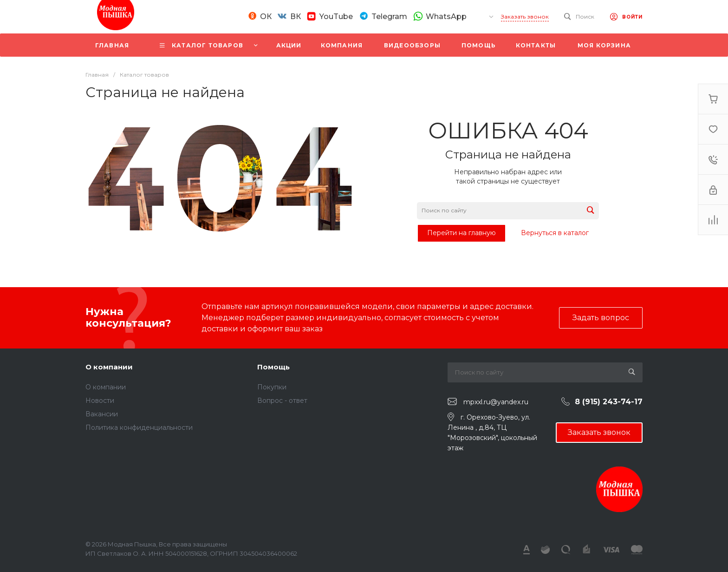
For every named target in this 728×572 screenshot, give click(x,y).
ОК (266, 16)
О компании (109, 367)
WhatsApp (446, 16)
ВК (296, 16)
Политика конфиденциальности (139, 427)
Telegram (389, 16)
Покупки (272, 387)
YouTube (336, 16)
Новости (100, 401)
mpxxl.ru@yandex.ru (496, 402)
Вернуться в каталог (555, 233)
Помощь (273, 367)
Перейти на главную (461, 233)
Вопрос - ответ (282, 401)
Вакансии (102, 414)
